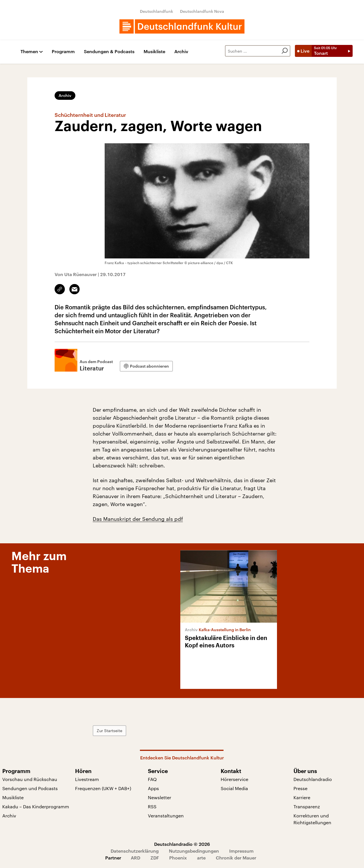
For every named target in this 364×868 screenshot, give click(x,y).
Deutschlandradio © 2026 (182, 844)
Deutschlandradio (313, 779)
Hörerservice (234, 779)
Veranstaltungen (166, 816)
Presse (300, 788)
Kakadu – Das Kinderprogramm (36, 806)
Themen (29, 52)
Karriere (302, 797)
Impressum (241, 851)
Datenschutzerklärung (135, 851)
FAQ (152, 779)
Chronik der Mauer (236, 858)
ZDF (155, 858)
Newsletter (160, 797)
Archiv (181, 52)
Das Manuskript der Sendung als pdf (138, 519)
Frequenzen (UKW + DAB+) (103, 788)
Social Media (234, 788)
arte (201, 858)
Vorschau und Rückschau (30, 779)
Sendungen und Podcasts (30, 788)
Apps (153, 788)
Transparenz (307, 806)
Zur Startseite (109, 731)
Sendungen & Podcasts (109, 52)
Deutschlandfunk (157, 11)
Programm (63, 52)
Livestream (87, 779)
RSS (152, 806)
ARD (136, 858)
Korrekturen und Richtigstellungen (312, 819)
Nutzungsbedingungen (194, 851)
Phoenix (178, 858)
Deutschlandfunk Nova (202, 11)
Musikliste (154, 52)
